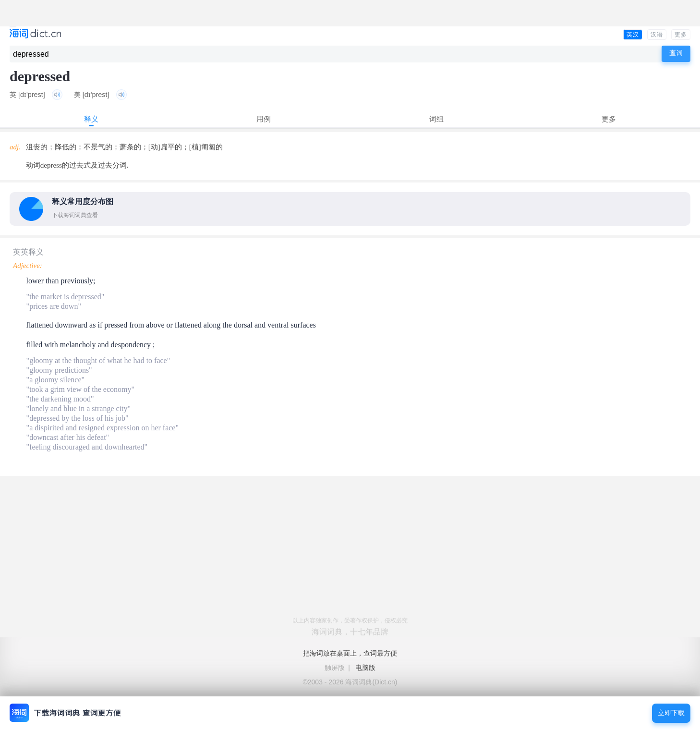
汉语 (657, 35)
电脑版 (365, 668)
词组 (436, 119)
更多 (681, 35)
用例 (264, 119)
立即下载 (671, 713)
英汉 (633, 35)
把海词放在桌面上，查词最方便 (350, 653)
